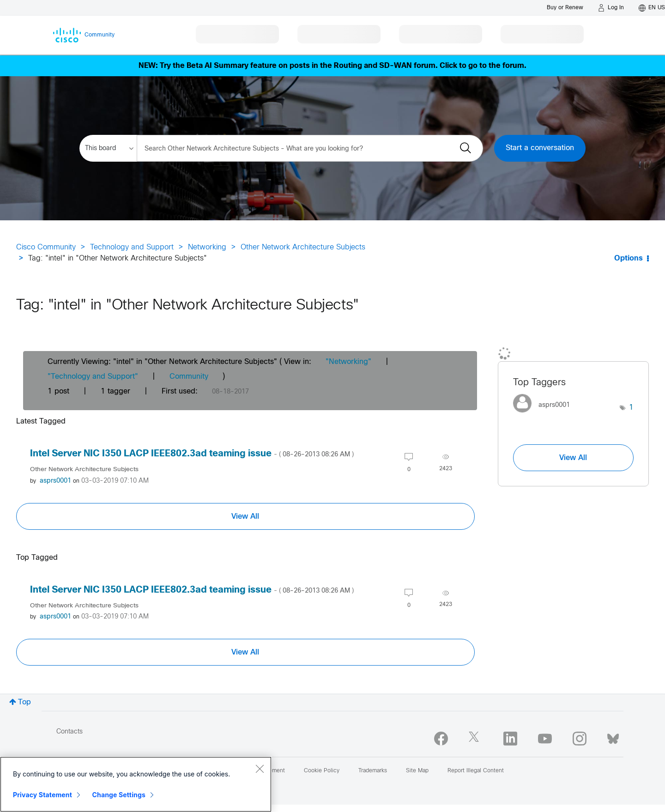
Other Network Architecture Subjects (303, 247)
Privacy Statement (42, 795)
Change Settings (119, 795)
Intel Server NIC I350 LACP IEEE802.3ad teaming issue (192, 454)
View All (245, 516)
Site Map (417, 771)
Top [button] (24, 702)
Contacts (70, 732)
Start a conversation (540, 148)
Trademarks (373, 771)
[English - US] (652, 8)
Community (189, 377)
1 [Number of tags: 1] (631, 408)
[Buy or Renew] (565, 8)
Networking (207, 247)
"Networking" (348, 362)
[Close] (260, 769)
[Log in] (611, 8)
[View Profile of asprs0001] (55, 481)
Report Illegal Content (476, 771)
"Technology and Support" (93, 377)
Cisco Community (46, 247)
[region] (136, 784)
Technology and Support (132, 247)
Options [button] (629, 258)
